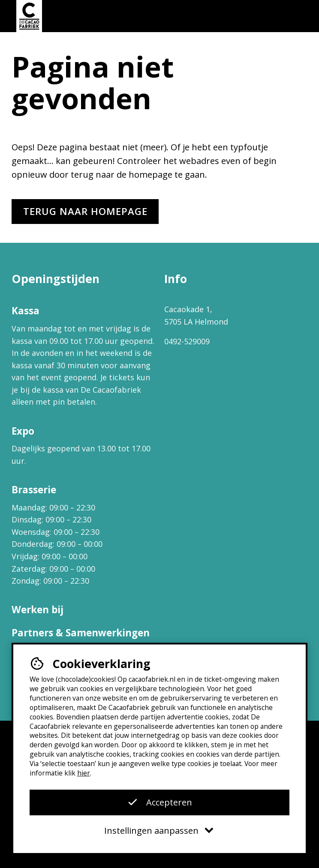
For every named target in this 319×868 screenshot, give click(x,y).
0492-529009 (187, 341)
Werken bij (38, 610)
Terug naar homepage (85, 211)
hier (84, 773)
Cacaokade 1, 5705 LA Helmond (196, 315)
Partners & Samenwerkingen (81, 633)
